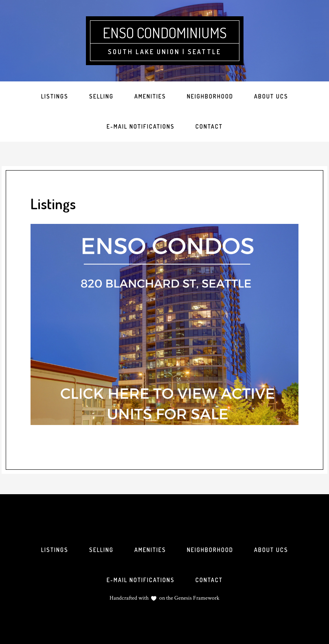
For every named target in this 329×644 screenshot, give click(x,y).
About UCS (271, 550)
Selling (101, 550)
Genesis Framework (196, 598)
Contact (209, 580)
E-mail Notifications (141, 580)
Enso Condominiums (165, 33)
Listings (55, 550)
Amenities (150, 550)
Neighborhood (210, 550)
